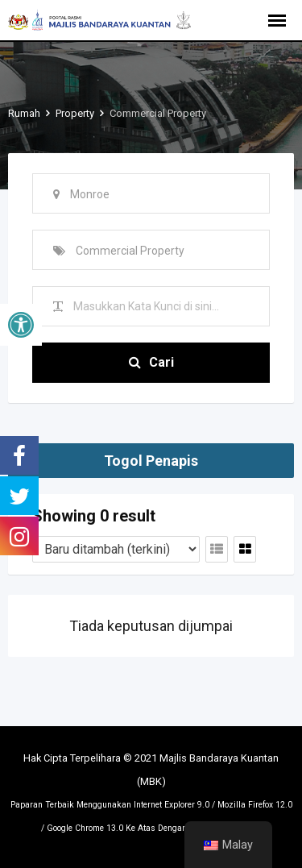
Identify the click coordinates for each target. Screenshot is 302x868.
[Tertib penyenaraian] (116, 549)
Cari (151, 362)
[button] (21, 325)
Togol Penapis (151, 461)
